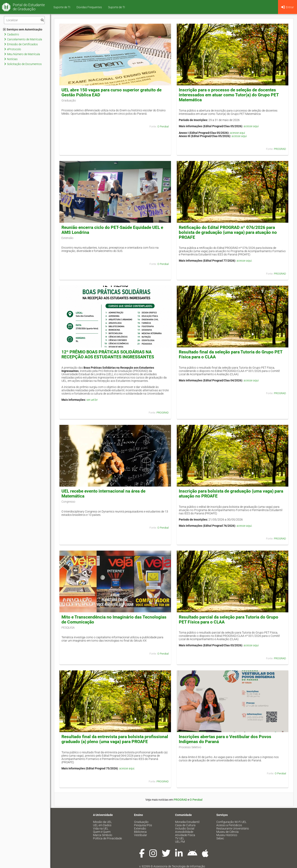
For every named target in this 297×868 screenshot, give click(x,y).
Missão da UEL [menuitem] (102, 822)
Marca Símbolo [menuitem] (103, 835)
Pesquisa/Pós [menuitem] (143, 825)
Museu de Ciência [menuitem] (227, 832)
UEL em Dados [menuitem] (102, 825)
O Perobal (163, 126)
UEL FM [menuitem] (180, 842)
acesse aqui (251, 126)
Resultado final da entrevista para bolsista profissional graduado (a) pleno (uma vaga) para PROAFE (115, 739)
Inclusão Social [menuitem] (185, 828)
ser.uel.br (92, 400)
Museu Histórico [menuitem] (227, 835)
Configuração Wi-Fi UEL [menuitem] (231, 822)
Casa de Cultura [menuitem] (185, 825)
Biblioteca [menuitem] (140, 832)
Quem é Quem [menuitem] (102, 832)
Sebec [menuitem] (220, 838)
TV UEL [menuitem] (180, 838)
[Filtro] (24, 20)
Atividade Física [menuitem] (185, 835)
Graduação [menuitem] (141, 822)
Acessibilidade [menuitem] (184, 832)
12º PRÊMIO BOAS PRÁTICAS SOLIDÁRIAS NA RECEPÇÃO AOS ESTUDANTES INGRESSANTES (108, 354)
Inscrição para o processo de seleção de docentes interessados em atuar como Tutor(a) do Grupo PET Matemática (229, 95)
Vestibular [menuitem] (141, 835)
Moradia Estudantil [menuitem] (187, 822)
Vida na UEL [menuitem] (101, 828)
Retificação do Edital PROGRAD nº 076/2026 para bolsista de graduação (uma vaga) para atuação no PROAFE (228, 232)
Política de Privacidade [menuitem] (107, 838)
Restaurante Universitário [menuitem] (233, 828)
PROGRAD (280, 149)
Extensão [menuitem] (140, 828)
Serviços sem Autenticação (23, 29)
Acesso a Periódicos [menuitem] (229, 825)
